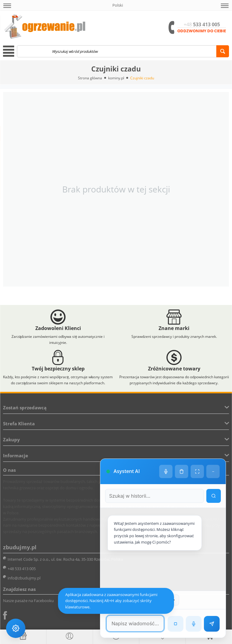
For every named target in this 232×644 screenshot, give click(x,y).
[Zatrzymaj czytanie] (176, 624)
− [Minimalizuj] (213, 470)
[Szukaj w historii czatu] (154, 494)
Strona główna (90, 78)
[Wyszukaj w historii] (214, 494)
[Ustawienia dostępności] (16, 628)
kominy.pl (116, 78)
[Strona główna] (23, 636)
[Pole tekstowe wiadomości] (135, 623)
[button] (7, 6)
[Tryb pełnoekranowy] (197, 470)
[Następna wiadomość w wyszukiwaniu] (173, 600)
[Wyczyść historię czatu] (182, 470)
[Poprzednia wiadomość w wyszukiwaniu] (152, 600)
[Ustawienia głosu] (166, 470)
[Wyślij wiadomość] (212, 624)
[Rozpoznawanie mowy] (194, 624)
